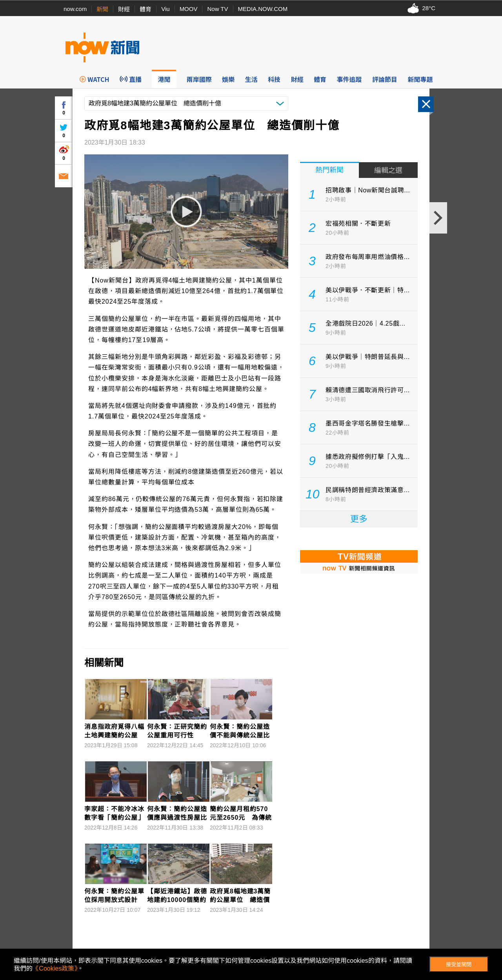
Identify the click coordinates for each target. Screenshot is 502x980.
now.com (75, 9)
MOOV (189, 9)
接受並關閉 (459, 965)
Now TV (217, 9)
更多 (359, 519)
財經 (124, 9)
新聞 (102, 9)
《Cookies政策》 (55, 968)
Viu (165, 9)
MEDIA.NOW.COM (263, 9)
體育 (146, 9)
